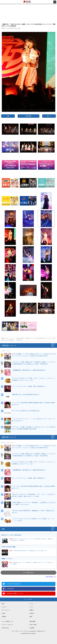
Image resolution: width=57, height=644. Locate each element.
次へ (48, 116)
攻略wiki (4, 617)
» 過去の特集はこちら (51, 577)
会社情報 (32, 628)
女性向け (32, 613)
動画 (31, 617)
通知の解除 (33, 621)
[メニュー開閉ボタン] (55, 2)
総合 (3, 604)
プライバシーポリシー (8, 625)
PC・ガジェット (6, 610)
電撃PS (32, 610)
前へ (9, 116)
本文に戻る (28, 116)
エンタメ (4, 607)
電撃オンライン (5, 338)
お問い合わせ (5, 628)
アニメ (12, 338)
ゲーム (31, 604)
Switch (4, 613)
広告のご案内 (33, 625)
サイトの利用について (8, 621)
